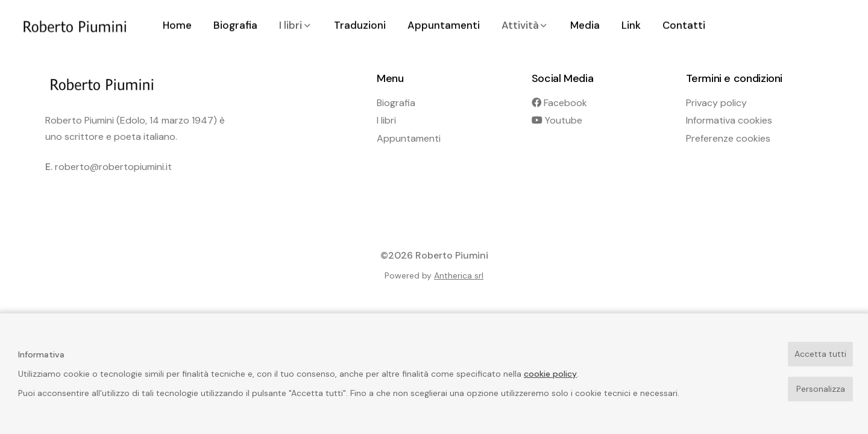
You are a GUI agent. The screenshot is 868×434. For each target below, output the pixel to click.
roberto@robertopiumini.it (113, 167)
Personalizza (821, 389)
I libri (386, 120)
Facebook (559, 103)
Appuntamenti (409, 138)
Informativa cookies (729, 120)
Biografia (396, 103)
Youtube (557, 120)
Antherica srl (459, 275)
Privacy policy (716, 103)
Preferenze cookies (728, 138)
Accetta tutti (820, 354)
